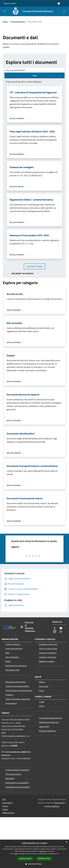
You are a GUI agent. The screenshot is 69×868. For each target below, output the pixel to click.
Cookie (5, 809)
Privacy (5, 806)
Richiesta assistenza (47, 731)
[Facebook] (55, 628)
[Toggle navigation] (5, 11)
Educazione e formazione (16, 682)
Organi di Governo (13, 644)
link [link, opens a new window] (57, 854)
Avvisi (41, 691)
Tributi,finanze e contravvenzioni (19, 690)
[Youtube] (61, 628)
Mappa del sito (8, 813)
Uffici (8, 653)
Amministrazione (18, 22)
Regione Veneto (10, 3)
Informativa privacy (13, 774)
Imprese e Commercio (48, 653)
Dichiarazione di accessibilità (17, 783)
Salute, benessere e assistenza (18, 699)
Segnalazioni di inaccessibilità (17, 787)
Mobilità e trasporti (47, 661)
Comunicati (44, 686)
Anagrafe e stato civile (48, 644)
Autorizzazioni (11, 703)
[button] (34, 864)
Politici (8, 661)
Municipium (60, 803)
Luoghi (42, 702)
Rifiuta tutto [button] (44, 859)
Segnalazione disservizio (49, 722)
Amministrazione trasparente (17, 770)
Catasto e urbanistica (48, 657)
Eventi (42, 706)
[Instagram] (55, 632)
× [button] (66, 842)
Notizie (42, 682)
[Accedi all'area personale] (59, 4)
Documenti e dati (12, 670)
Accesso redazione (52, 806)
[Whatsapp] (61, 632)
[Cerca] (64, 11)
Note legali (10, 778)
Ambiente (9, 695)
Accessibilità (7, 803)
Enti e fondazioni (12, 657)
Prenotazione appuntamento (51, 718)
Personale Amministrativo (16, 666)
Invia (35, 75)
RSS (4, 799)
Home (5, 22)
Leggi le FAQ (44, 727)
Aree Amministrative (14, 649)
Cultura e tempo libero (48, 649)
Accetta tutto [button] (25, 859)
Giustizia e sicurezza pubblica (17, 686)
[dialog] (34, 854)
